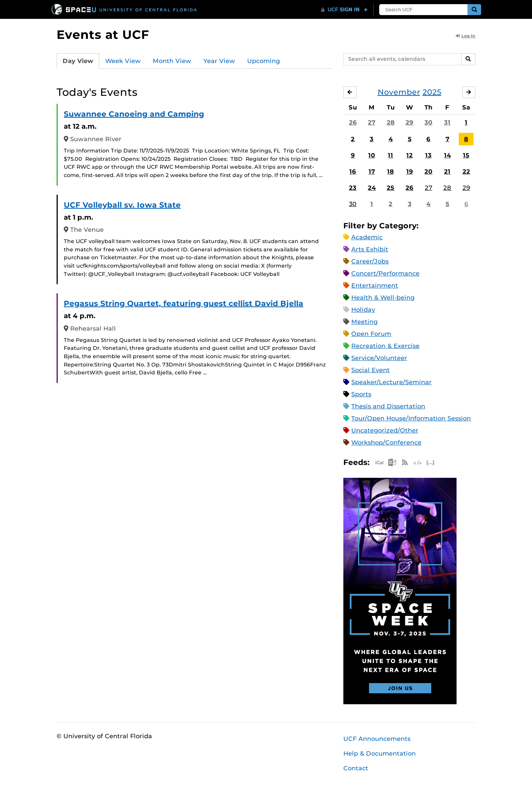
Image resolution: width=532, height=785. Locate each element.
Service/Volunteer (379, 358)
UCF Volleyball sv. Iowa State (122, 205)
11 (391, 155)
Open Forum (371, 334)
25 (391, 188)
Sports (361, 394)
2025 (432, 92)
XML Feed (418, 463)
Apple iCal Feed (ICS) (379, 463)
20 (428, 172)
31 (447, 122)
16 (353, 172)
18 (391, 172)
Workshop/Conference (386, 443)
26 (353, 122)
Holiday (363, 310)
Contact (356, 768)
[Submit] (474, 10)
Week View (123, 61)
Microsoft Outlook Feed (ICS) (392, 463)
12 (410, 155)
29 (410, 122)
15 (466, 155)
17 (372, 172)
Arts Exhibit (370, 249)
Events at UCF (103, 35)
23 (353, 188)
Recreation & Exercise (385, 346)
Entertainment (375, 286)
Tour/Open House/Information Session (411, 418)
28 (391, 122)
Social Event (371, 370)
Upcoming (264, 61)
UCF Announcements (377, 739)
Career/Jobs (370, 261)
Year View (219, 61)
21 (447, 172)
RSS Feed (405, 463)
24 (372, 188)
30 (428, 122)
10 (372, 155)
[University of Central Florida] (125, 9)
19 (410, 172)
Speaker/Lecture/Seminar (391, 382)
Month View (172, 61)
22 (466, 172)
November (399, 92)
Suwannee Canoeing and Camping (134, 114)
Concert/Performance (385, 273)
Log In (466, 36)
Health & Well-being (383, 298)
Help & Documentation (380, 753)
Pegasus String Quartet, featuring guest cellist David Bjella (184, 303)
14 (447, 155)
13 (428, 155)
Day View (78, 61)
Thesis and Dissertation (388, 406)
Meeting (364, 322)
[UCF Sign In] (344, 10)
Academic (367, 237)
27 (372, 122)
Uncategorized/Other (385, 430)
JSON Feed (431, 463)
